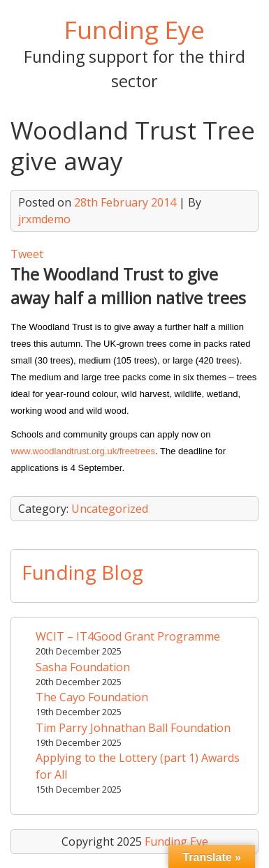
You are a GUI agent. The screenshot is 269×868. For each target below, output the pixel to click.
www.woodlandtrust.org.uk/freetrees (83, 451)
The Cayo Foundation (92, 697)
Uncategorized (110, 509)
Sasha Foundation (83, 667)
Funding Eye (134, 29)
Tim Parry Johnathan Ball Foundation (133, 728)
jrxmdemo (44, 219)
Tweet (27, 254)
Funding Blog (82, 572)
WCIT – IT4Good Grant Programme (128, 636)
